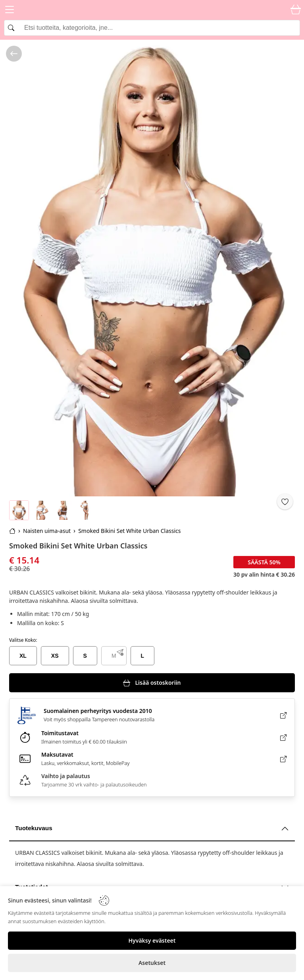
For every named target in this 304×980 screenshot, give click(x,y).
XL (23, 656)
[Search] (152, 28)
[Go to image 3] (63, 510)
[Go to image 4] (85, 510)
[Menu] (10, 11)
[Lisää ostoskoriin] (152, 683)
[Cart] (296, 10)
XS (55, 656)
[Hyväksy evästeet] (152, 941)
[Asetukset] (152, 963)
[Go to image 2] (41, 510)
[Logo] (152, 10)
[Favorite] (285, 502)
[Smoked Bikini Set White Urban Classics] (152, 268)
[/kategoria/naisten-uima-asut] (14, 54)
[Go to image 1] (19, 510)
